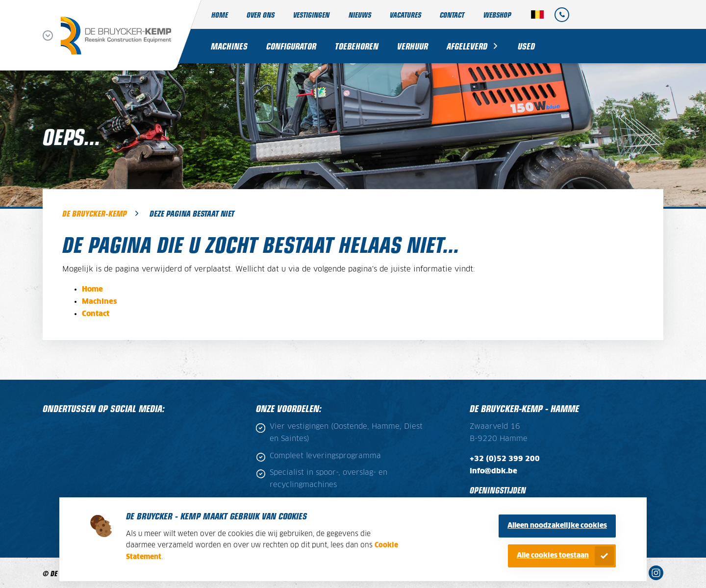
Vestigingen (311, 14)
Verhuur (413, 46)
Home (220, 14)
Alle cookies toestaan (553, 556)
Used (526, 46)
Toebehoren (357, 46)
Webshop (497, 14)
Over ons (261, 14)
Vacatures (405, 14)
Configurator (291, 46)
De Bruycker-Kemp (94, 213)
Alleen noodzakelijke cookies (557, 526)
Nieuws (360, 14)
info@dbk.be (493, 471)
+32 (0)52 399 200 (505, 459)
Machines (229, 46)
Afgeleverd (467, 46)
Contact (452, 14)
